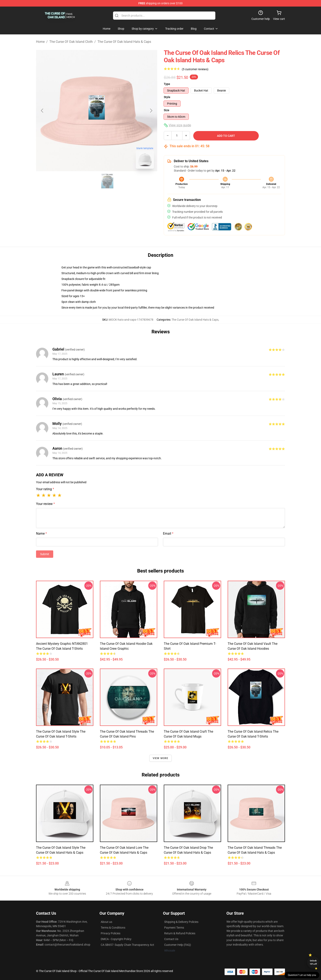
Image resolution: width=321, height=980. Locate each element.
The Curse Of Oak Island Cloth (71, 42)
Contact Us (171, 939)
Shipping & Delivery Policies (181, 922)
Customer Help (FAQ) (178, 945)
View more (161, 758)
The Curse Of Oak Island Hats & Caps (124, 42)
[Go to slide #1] (86, 181)
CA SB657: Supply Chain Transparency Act (127, 945)
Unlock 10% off (313, 962)
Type (167, 84)
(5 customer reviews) (195, 69)
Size (167, 110)
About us (106, 922)
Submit (45, 554)
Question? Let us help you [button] (302, 975)
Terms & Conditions (113, 928)
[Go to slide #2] (107, 181)
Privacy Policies (111, 933)
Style (167, 97)
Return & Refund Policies (180, 933)
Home (40, 42)
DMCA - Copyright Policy (116, 939)
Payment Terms (174, 928)
